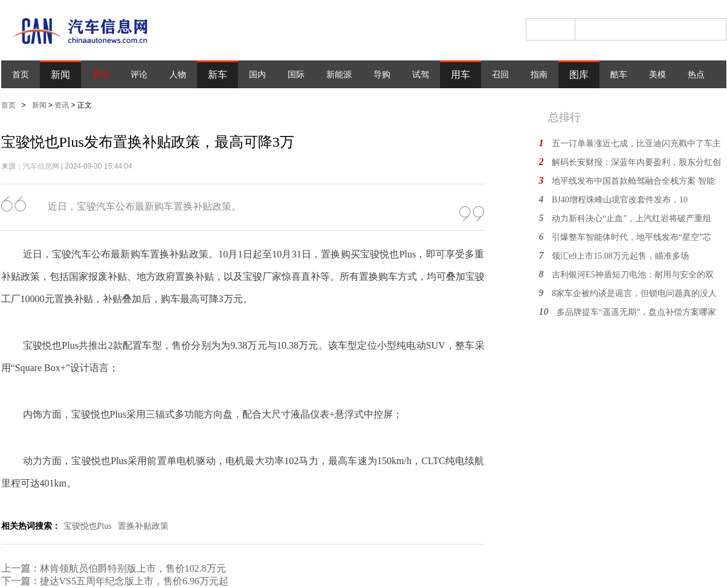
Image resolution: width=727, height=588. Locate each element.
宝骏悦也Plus (88, 526)
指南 (539, 75)
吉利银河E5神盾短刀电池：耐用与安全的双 (633, 275)
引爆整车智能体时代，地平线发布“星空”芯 (632, 237)
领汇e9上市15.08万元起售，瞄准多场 (620, 256)
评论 (139, 75)
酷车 (619, 75)
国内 (257, 75)
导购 (382, 75)
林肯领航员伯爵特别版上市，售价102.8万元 (133, 568)
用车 (460, 75)
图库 (579, 75)
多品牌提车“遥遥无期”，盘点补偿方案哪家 (636, 312)
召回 (500, 75)
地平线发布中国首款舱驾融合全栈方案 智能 (633, 181)
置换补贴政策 (143, 526)
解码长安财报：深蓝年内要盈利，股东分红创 (636, 162)
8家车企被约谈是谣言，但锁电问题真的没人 (634, 293)
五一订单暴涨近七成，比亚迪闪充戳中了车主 (636, 144)
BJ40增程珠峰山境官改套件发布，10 (620, 200)
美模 (658, 75)
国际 (296, 75)
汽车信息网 (41, 166)
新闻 (60, 75)
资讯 (100, 75)
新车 (218, 75)
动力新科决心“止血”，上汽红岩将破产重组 (632, 218)
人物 (178, 75)
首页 (21, 75)
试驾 (421, 75)
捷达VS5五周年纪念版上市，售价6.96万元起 (134, 581)
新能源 (339, 75)
